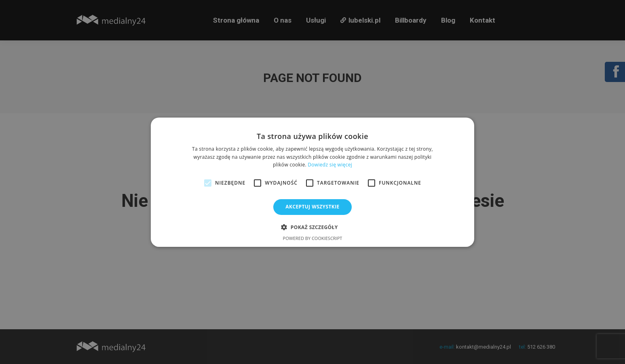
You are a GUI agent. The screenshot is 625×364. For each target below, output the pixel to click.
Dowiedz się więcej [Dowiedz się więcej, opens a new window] (330, 165)
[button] (312, 227)
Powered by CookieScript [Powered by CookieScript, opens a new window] (313, 238)
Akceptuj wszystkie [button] (312, 207)
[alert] (312, 182)
